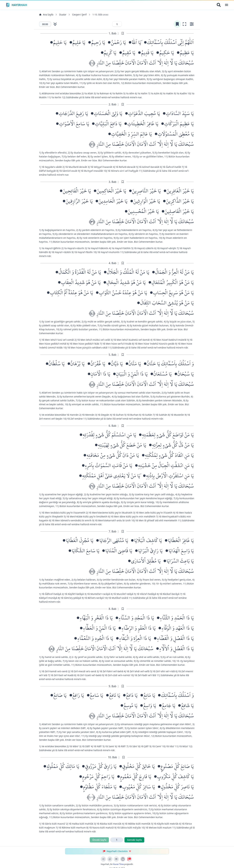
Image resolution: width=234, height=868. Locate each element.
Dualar (63, 15)
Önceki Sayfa (99, 840)
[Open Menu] (227, 5)
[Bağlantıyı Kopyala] (110, 859)
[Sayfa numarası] (117, 24)
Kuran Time (119, 864)
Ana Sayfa (46, 15)
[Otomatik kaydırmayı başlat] (55, 24)
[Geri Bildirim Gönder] (116, 859)
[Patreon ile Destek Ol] (129, 859)
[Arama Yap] (219, 5)
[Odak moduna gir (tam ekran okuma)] (184, 24)
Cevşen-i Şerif (79, 15)
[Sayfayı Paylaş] (103, 859)
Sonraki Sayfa (134, 840)
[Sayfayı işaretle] (123, 34)
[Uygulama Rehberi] (123, 859)
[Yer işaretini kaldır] (176, 24)
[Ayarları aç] (191, 24)
